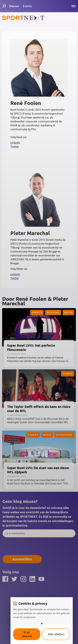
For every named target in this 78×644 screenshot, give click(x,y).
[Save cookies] (27, 634)
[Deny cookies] (56, 634)
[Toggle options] (42, 623)
